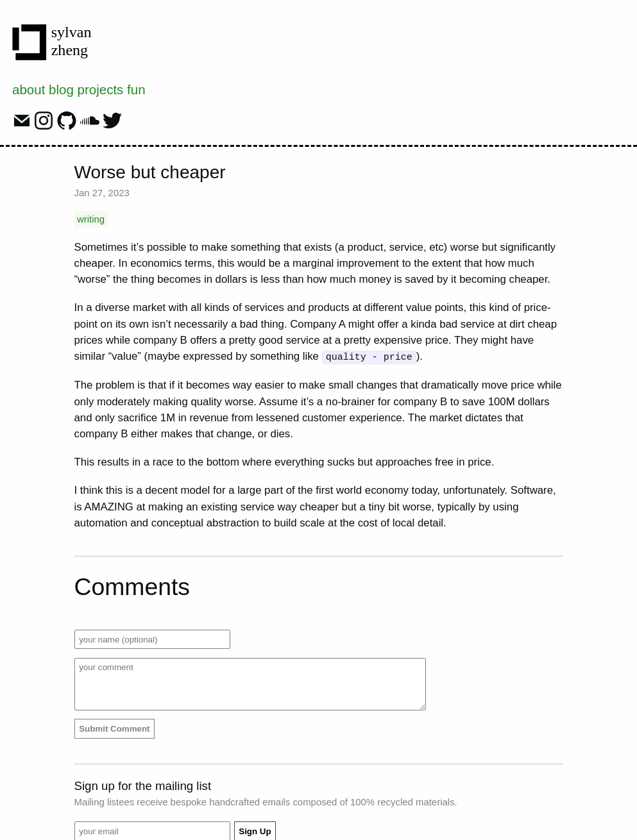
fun (136, 89)
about (29, 89)
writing (91, 219)
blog (61, 89)
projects (101, 89)
